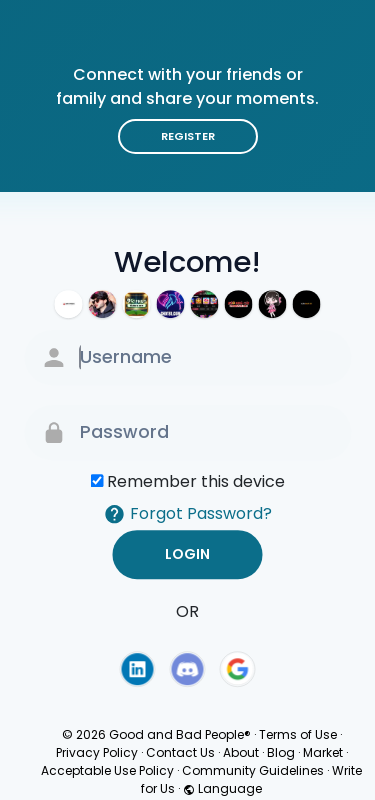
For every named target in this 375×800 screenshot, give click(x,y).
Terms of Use (298, 734)
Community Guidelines (253, 770)
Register (188, 136)
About (241, 752)
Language (222, 788)
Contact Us (180, 752)
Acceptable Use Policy (107, 770)
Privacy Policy (97, 752)
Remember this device (196, 481)
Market (323, 752)
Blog (281, 752)
